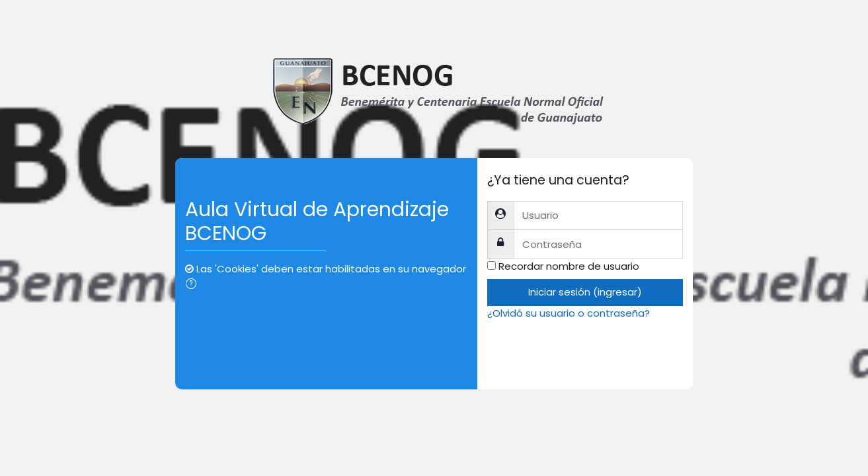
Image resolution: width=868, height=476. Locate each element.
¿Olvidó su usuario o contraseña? (569, 313)
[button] (194, 285)
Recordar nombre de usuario (569, 266)
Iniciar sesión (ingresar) (585, 292)
